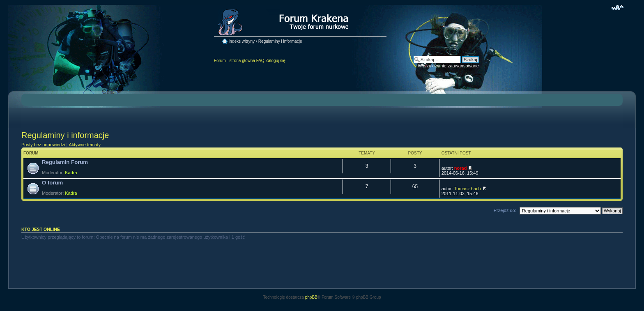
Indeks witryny (242, 41)
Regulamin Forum (65, 162)
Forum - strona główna (235, 61)
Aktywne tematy (85, 145)
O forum (52, 183)
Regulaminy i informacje (280, 41)
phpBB (311, 297)
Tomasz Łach (468, 189)
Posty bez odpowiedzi (43, 145)
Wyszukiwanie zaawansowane (448, 66)
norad (461, 168)
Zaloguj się (275, 61)
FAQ (260, 61)
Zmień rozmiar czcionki (618, 8)
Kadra (71, 173)
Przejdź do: (505, 210)
